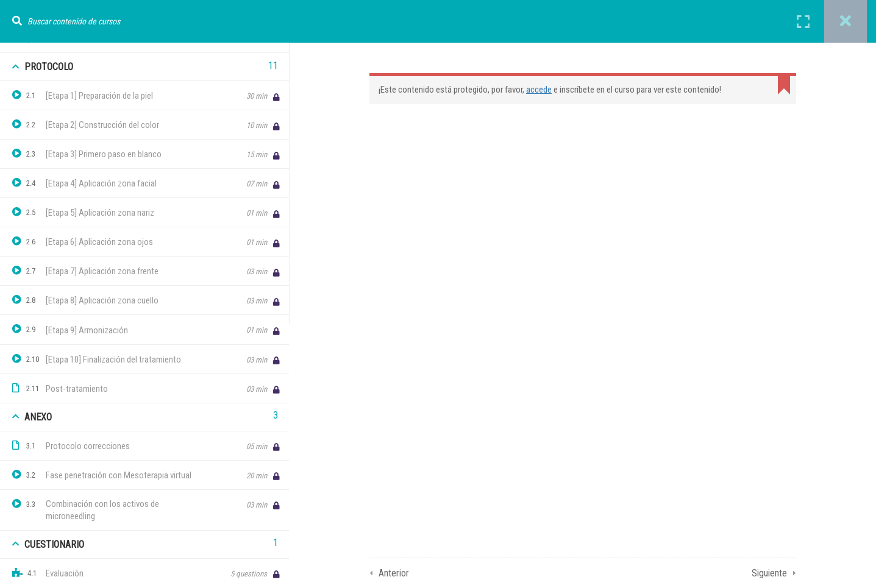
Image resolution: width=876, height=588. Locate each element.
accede (539, 90)
